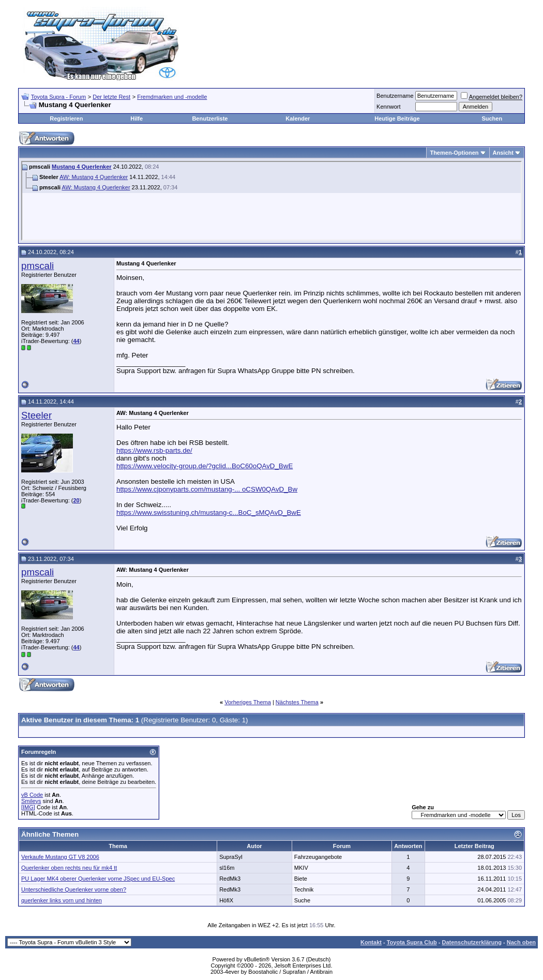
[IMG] (28, 807)
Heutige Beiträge (397, 118)
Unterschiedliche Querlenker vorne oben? (74, 889)
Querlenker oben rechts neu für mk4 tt (69, 868)
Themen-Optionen (454, 153)
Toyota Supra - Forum (58, 97)
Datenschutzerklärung (472, 942)
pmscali (37, 266)
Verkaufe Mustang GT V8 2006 (60, 857)
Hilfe (137, 118)
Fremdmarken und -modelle (172, 97)
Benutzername (395, 96)
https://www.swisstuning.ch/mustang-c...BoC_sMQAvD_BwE (209, 513)
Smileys (31, 801)
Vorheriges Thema (248, 702)
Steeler (36, 415)
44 (76, 341)
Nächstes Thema (297, 702)
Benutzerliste (210, 118)
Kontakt (371, 942)
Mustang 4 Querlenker (82, 167)
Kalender (298, 118)
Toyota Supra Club (412, 942)
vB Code (32, 795)
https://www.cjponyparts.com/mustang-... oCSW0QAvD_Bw (207, 489)
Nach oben (521, 942)
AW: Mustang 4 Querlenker (94, 177)
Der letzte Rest (111, 97)
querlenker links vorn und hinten (62, 900)
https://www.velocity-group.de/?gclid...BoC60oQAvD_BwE (205, 466)
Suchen (492, 118)
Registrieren (66, 118)
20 (76, 500)
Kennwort (388, 107)
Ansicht (503, 153)
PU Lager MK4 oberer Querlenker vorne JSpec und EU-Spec (98, 879)
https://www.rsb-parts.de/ (154, 450)
